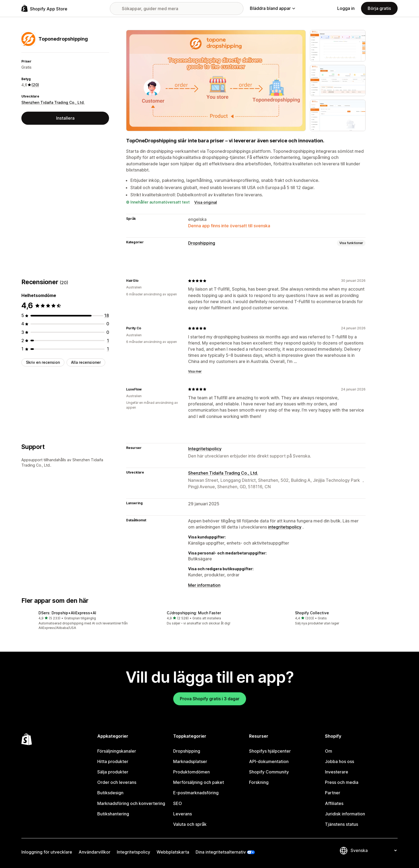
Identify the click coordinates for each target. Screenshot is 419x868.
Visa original (206, 202)
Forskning (259, 782)
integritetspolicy (285, 527)
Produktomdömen (191, 772)
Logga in (346, 8)
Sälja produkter (113, 772)
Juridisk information (345, 814)
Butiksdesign (110, 793)
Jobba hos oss (340, 761)
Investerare (337, 772)
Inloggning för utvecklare (47, 852)
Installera (65, 118)
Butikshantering (113, 814)
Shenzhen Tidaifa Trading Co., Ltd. (53, 102)
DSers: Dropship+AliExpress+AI (67, 613)
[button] (81, 621)
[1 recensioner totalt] (108, 341)
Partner (333, 793)
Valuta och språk (190, 824)
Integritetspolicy (205, 449)
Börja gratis (379, 8)
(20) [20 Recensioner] (35, 85)
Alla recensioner (86, 362)
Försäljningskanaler (117, 751)
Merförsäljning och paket (199, 782)
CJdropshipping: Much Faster (194, 613)
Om (329, 751)
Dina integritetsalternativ (221, 852)
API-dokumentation (269, 761)
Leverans (183, 814)
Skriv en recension (43, 362)
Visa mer (195, 371)
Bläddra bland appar (272, 8)
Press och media (342, 782)
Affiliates (334, 803)
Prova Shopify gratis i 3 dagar (210, 699)
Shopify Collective (312, 613)
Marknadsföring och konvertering (131, 803)
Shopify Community (269, 772)
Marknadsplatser (190, 761)
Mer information (204, 585)
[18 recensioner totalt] (107, 315)
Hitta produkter (113, 761)
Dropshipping (202, 243)
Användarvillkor (94, 852)
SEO (178, 803)
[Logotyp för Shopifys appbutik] (44, 8)
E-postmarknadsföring (196, 793)
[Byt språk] (374, 850)
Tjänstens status (342, 824)
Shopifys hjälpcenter (270, 751)
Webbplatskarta (173, 852)
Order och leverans (117, 782)
